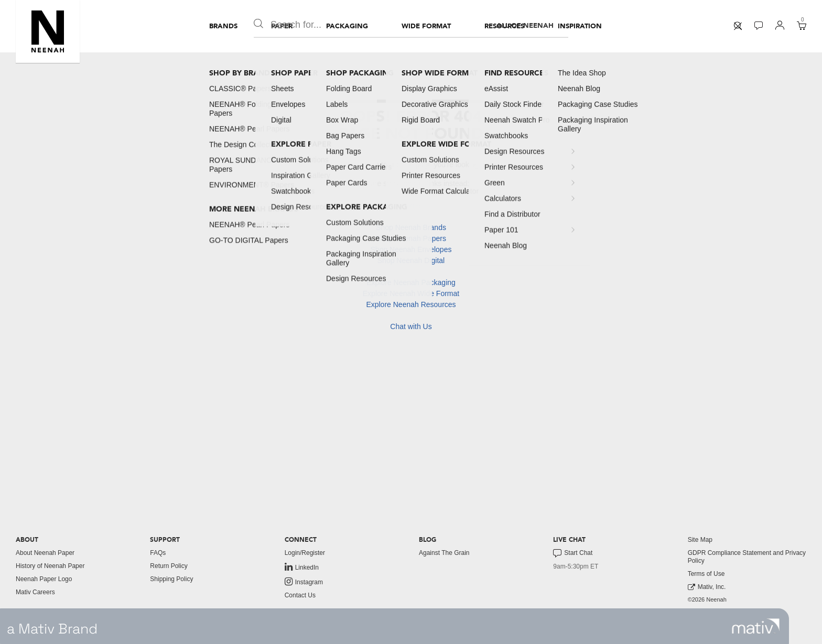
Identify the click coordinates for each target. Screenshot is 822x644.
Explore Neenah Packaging (411, 282)
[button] (48, 31)
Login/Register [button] (305, 553)
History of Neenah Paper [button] (50, 566)
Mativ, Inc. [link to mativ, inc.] (707, 587)
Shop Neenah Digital (411, 260)
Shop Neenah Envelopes (411, 249)
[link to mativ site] (756, 626)
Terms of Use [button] (706, 574)
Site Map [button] (700, 540)
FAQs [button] (158, 553)
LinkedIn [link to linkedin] (302, 567)
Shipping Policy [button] (171, 579)
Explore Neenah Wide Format (411, 293)
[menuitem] (223, 26)
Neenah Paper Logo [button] (44, 579)
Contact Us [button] (300, 595)
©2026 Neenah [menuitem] (707, 599)
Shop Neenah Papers (411, 238)
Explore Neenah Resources (411, 304)
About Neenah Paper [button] (45, 553)
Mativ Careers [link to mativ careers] (35, 592)
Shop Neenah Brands (411, 227)
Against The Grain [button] (444, 553)
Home (411, 205)
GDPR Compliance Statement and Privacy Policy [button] (747, 557)
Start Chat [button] (573, 553)
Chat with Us (411, 326)
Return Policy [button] (169, 566)
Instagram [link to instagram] (304, 582)
